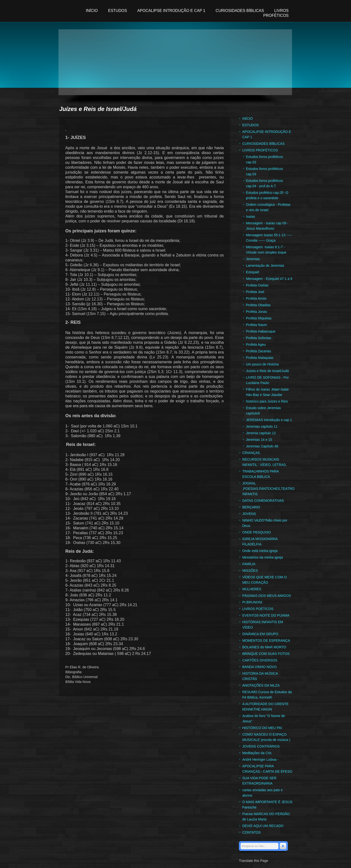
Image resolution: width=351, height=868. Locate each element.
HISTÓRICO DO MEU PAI (262, 728)
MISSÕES (250, 571)
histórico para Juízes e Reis (267, 401)
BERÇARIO (251, 507)
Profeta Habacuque (261, 331)
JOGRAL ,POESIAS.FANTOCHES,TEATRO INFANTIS (268, 489)
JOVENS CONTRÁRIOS (261, 746)
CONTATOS (251, 832)
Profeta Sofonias (259, 338)
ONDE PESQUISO (257, 532)
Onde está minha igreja (260, 551)
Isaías (250, 217)
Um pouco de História (262, 364)
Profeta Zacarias (258, 351)
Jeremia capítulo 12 (261, 433)
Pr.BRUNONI (252, 602)
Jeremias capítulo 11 (262, 426)
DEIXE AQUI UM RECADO (263, 826)
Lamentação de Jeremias (265, 266)
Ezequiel (253, 272)
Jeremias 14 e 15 (259, 440)
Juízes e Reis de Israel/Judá (267, 371)
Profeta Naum (256, 325)
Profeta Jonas (256, 312)
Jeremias (253, 259)
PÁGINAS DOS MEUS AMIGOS (267, 596)
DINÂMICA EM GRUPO (260, 634)
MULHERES (252, 589)
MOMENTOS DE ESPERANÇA (266, 641)
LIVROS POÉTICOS (258, 609)
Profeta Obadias (258, 305)
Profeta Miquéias (259, 318)
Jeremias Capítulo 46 (262, 446)
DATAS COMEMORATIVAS (263, 501)
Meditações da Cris (257, 753)
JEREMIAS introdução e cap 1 (269, 420)
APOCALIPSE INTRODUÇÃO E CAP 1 (171, 11)
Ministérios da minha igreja (263, 557)
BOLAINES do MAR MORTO (264, 647)
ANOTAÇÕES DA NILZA (261, 685)
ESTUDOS (117, 11)
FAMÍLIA (249, 564)
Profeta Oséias (257, 285)
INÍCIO (92, 11)
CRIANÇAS (251, 453)
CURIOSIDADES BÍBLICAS (240, 11)
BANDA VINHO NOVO (259, 667)
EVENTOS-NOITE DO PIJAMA (266, 615)
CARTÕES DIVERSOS (260, 660)
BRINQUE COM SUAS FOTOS (266, 654)
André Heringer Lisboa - (260, 759)
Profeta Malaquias (260, 358)
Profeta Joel (255, 292)
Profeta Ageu (256, 345)
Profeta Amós (256, 298)
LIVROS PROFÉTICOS (260, 150)
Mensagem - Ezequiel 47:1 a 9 (269, 279)
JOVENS (249, 514)
